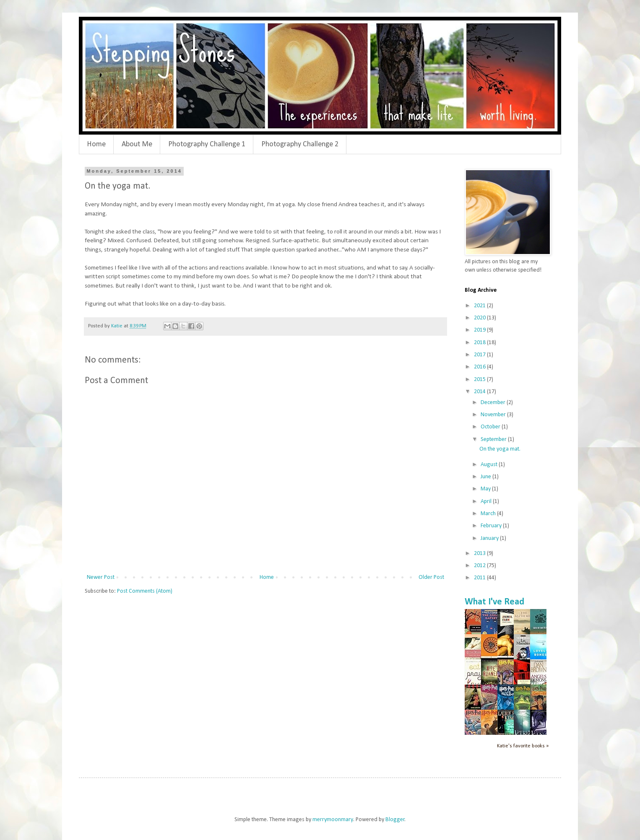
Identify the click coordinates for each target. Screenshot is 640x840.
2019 (480, 330)
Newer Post (101, 577)
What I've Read (494, 602)
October (491, 427)
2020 (480, 318)
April (487, 502)
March (489, 514)
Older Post (431, 577)
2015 (480, 380)
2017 (480, 355)
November (494, 415)
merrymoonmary (333, 820)
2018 (480, 343)
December (494, 403)
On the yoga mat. (500, 449)
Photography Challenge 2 (300, 144)
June (487, 477)
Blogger (395, 820)
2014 (480, 392)
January (490, 538)
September (494, 439)
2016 (480, 367)
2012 (480, 566)
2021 (480, 306)
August (490, 465)
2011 (480, 578)
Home (96, 144)
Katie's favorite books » (523, 746)
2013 (480, 554)
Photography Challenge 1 (207, 144)
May (486, 489)
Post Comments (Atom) (145, 591)
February (492, 526)
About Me (137, 144)
